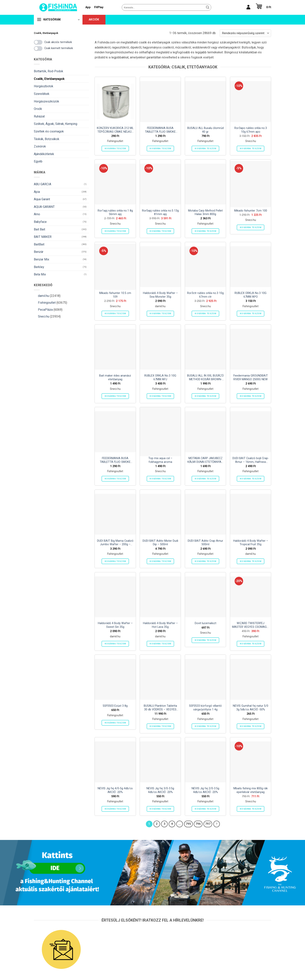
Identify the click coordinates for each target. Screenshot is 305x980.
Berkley (39, 267)
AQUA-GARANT (44, 207)
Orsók (38, 109)
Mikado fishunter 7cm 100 (251, 211)
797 (208, 824)
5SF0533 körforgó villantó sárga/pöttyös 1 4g (205, 708)
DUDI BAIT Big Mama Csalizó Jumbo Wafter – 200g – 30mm (115, 543)
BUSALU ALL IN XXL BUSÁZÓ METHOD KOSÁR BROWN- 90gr (205, 378)
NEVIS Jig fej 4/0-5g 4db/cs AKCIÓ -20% (115, 790)
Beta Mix (40, 274)
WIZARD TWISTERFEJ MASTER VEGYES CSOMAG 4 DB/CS (251, 625)
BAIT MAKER (43, 237)
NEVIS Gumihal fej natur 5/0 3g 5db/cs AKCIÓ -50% (251, 708)
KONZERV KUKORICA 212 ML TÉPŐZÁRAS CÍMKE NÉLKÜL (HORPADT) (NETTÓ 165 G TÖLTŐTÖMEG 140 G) (115, 130)
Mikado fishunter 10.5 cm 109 (115, 295)
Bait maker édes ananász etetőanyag (115, 378)
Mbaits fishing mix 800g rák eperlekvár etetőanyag (251, 790)
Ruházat (39, 116)
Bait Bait (39, 229)
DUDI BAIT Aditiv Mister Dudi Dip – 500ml (160, 543)
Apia (37, 192)
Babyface (40, 222)
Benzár (39, 252)
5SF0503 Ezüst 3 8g (115, 706)
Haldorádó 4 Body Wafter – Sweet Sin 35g (115, 625)
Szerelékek (42, 94)
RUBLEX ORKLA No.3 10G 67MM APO (251, 295)
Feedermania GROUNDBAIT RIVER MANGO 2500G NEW (251, 378)
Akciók (94, 20)
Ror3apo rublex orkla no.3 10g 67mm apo (251, 130)
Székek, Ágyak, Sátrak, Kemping (56, 124)
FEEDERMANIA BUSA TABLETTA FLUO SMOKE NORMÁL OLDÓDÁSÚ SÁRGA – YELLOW (115, 460)
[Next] (217, 824)
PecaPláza (45, 310)
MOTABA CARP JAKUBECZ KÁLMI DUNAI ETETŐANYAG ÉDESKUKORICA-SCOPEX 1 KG (205, 460)
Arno (37, 214)
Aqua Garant (42, 199)
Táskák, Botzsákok (47, 139)
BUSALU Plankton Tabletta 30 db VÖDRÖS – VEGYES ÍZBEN (160, 708)
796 (198, 824)
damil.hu (43, 296)
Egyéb (38, 161)
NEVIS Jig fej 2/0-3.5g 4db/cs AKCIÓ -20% (205, 790)
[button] (262, 7)
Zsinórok (40, 146)
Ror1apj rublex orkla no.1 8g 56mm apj (115, 213)
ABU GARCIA (43, 184)
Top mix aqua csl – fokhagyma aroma (160, 460)
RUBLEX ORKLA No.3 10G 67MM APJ (160, 378)
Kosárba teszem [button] (115, 148)
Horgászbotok (44, 86)
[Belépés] (248, 7)
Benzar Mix (42, 259)
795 (188, 824)
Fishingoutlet (47, 303)
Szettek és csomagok (49, 131)
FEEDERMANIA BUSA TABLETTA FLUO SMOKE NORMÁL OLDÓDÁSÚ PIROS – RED (160, 130)
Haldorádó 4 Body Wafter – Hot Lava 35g (160, 625)
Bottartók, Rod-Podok (49, 71)
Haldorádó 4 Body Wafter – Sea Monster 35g (160, 295)
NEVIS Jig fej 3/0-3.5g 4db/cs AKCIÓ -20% (160, 790)
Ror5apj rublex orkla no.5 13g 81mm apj (160, 213)
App (88, 7)
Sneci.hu (44, 316)
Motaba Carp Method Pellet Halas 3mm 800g (205, 213)
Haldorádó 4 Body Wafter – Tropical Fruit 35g (251, 543)
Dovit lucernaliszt (206, 623)
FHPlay (99, 7)
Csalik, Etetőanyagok (49, 79)
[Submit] (208, 7)
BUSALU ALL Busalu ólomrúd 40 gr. (206, 130)
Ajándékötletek (44, 154)
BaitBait (39, 244)
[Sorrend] (245, 33)
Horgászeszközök (46, 101)
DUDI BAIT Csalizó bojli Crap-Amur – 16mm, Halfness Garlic (251, 460)
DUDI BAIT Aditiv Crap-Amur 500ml (205, 543)
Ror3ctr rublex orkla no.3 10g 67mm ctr (205, 295)
